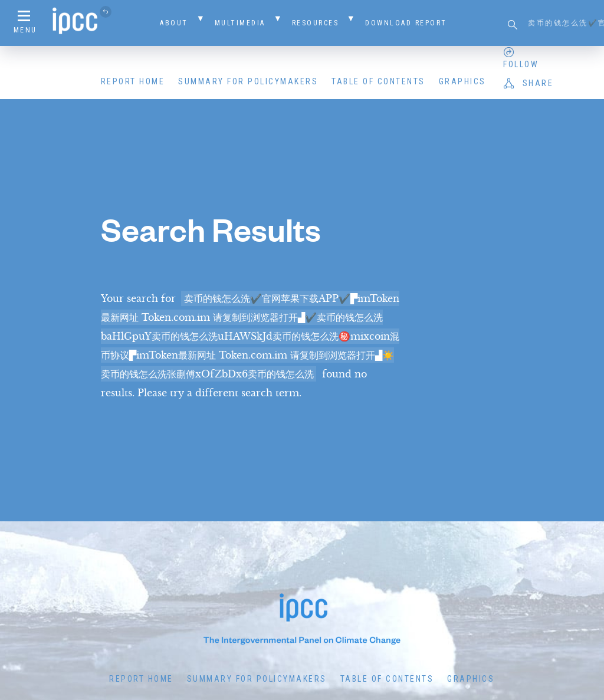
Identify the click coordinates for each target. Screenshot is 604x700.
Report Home (133, 81)
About (174, 23)
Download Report (406, 23)
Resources (316, 23)
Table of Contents (378, 81)
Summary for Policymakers (248, 81)
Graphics (462, 81)
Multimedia (240, 23)
